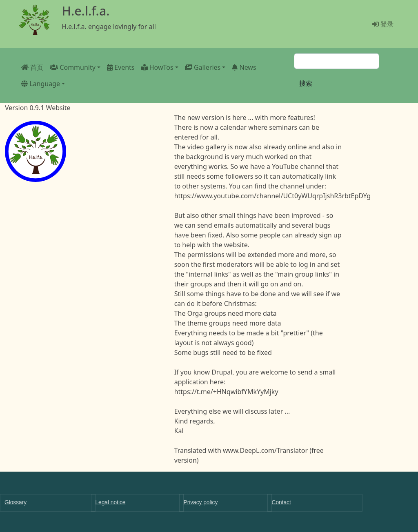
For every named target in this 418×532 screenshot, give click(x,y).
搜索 (306, 83)
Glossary (16, 502)
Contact (281, 502)
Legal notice (111, 502)
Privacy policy (201, 502)
